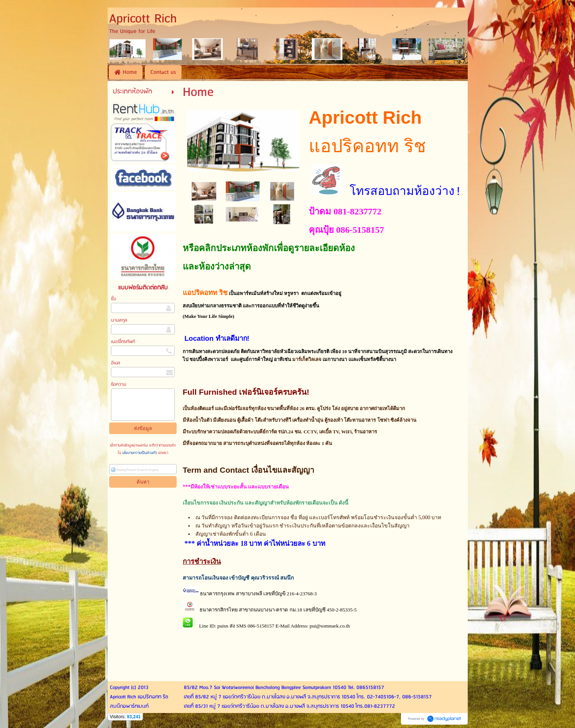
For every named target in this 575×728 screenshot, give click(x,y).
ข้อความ (119, 384)
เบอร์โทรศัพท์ (123, 342)
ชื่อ (114, 299)
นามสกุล (119, 320)
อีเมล (116, 363)
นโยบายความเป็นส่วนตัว (140, 453)
